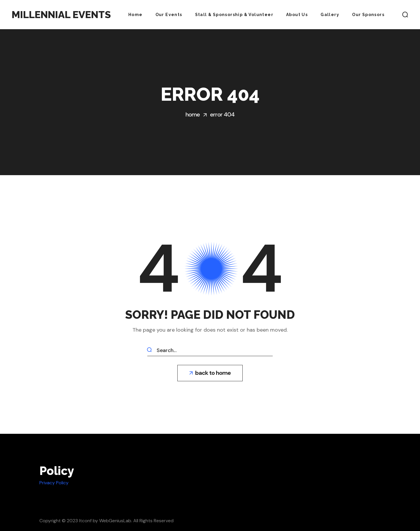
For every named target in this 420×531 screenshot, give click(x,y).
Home (193, 114)
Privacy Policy (54, 483)
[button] (405, 15)
